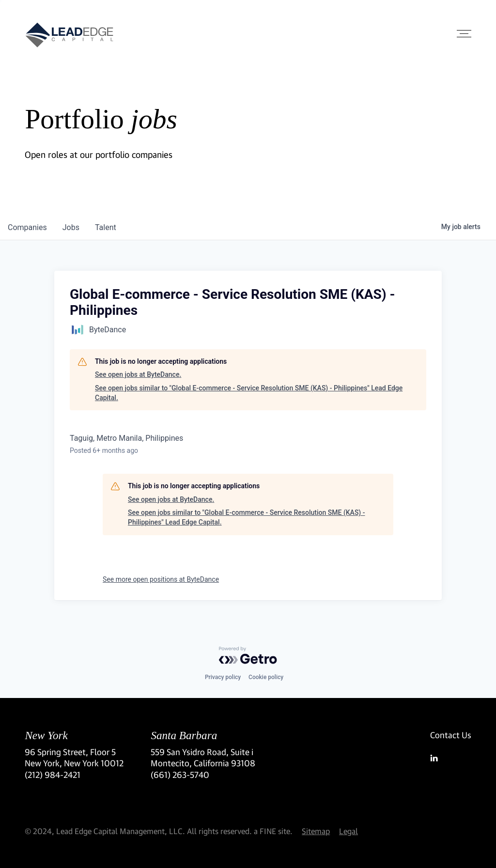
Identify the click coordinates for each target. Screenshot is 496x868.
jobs (71, 227)
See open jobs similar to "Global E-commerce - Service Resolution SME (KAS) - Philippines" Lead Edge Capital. (249, 393)
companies (27, 227)
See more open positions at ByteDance (161, 579)
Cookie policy (266, 677)
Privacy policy (223, 677)
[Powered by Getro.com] (248, 655)
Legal (349, 831)
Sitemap (316, 831)
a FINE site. (273, 831)
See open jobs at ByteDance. (138, 374)
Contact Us (451, 735)
